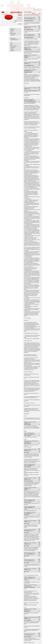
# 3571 (39, 522)
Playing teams (13, 29)
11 (29, 15)
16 (34, 15)
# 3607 (39, 479)
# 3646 (39, 63)
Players (11, 32)
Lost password (20, 18)
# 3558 (39, 554)
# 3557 (39, 561)
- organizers (12, 50)
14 (32, 15)
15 (33, 15)
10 (28, 15)
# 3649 (39, 35)
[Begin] (37, 14)
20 (39, 15)
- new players (12, 35)
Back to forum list (32, 14)
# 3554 (39, 544)
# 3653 (39, 19)
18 (37, 15)
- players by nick (13, 33)
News (11, 44)
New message (26, 14)
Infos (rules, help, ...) (14, 46)
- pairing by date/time (14, 40)
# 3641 (39, 89)
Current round (13, 38)
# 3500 (39, 618)
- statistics (12, 49)
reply (34, 19)
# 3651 (39, 28)
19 (38, 15)
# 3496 (39, 635)
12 (30, 15)
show (40, 13)
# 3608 (39, 450)
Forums (12, 43)
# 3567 (39, 531)
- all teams (12, 30)
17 (35, 15)
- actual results (13, 47)
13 (31, 15)
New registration (19, 17)
